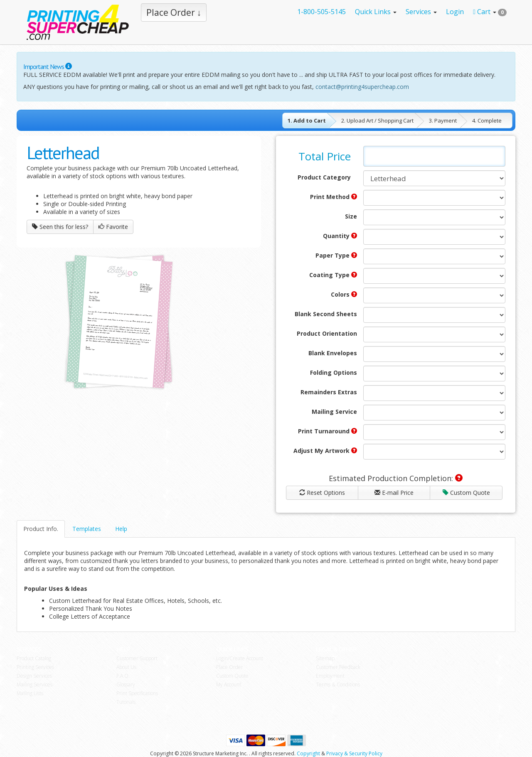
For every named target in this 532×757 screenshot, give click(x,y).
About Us (126, 667)
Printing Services (35, 667)
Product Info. (41, 529)
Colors (344, 294)
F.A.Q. (123, 676)
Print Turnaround (328, 431)
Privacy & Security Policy (354, 753)
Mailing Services (34, 684)
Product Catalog (34, 658)
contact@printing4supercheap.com (362, 87)
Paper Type (336, 255)
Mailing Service (334, 412)
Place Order (230, 667)
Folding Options (334, 372)
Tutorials (126, 702)
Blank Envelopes (333, 353)
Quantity (340, 236)
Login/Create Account (240, 658)
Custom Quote (466, 493)
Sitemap (325, 658)
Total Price (325, 156)
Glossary (126, 684)
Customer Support (137, 658)
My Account (229, 684)
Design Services (34, 676)
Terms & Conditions (338, 684)
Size (351, 216)
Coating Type (333, 275)
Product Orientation (327, 333)
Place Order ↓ (174, 12)
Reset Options (322, 493)
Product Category (324, 177)
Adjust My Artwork (325, 451)
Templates (87, 529)
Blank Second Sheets (326, 314)
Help (121, 529)
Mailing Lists (30, 693)
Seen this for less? (60, 227)
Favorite (113, 227)
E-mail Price (394, 493)
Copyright (308, 753)
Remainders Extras (329, 392)
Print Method (334, 197)
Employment (330, 676)
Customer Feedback (338, 667)
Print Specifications (137, 693)
